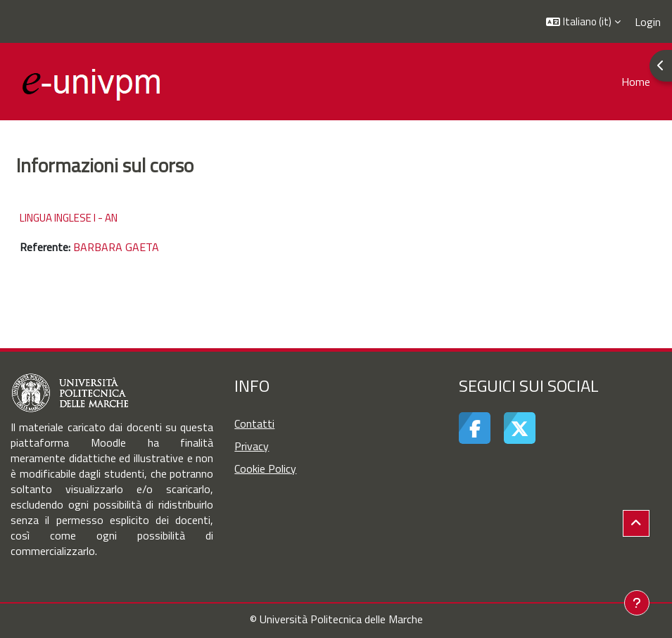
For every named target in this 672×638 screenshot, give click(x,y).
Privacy (252, 446)
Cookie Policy (265, 468)
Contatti (254, 423)
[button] (583, 21)
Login (648, 22)
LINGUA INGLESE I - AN (69, 218)
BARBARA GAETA (116, 247)
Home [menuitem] (636, 82)
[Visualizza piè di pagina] (637, 603)
